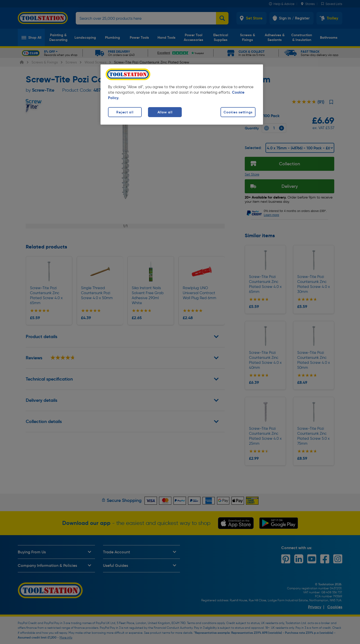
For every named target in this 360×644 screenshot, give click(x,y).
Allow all (165, 112)
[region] (182, 95)
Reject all (125, 112)
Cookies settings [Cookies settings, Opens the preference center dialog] (238, 112)
